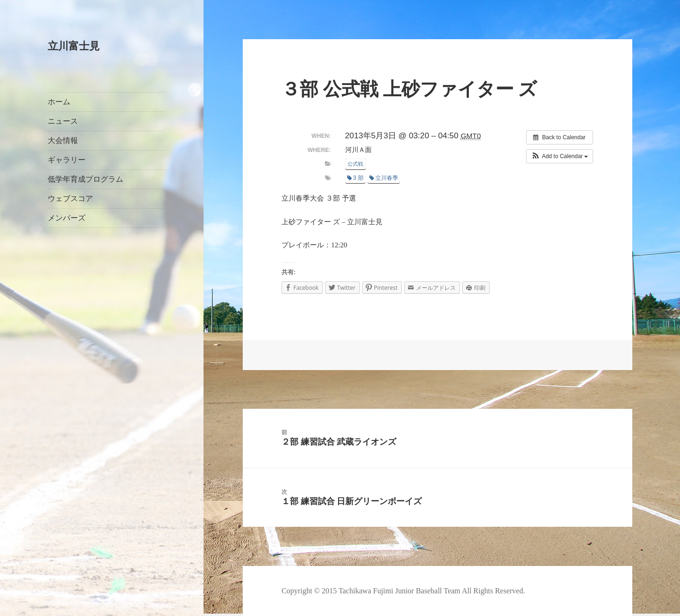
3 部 (355, 178)
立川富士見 (74, 46)
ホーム (59, 102)
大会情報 (63, 140)
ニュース (63, 121)
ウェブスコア (70, 198)
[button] (560, 156)
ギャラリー (67, 160)
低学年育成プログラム (85, 179)
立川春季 (384, 178)
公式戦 (355, 164)
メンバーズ (67, 218)
